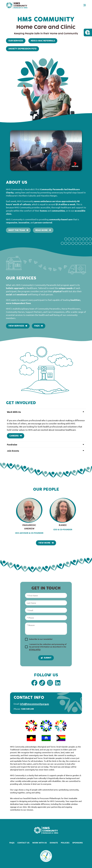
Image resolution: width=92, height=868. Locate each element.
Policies (65, 843)
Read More (43, 230)
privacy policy (35, 649)
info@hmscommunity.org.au (34, 704)
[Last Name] (46, 603)
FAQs (39, 326)
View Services (18, 326)
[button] (46, 412)
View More (46, 543)
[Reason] (46, 629)
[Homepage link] (46, 830)
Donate (54, 843)
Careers (16, 436)
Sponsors (78, 843)
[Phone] (46, 618)
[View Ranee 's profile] (63, 515)
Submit (46, 658)
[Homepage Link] (17, 5)
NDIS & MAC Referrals (43, 41)
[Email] (46, 610)
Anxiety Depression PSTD (22, 49)
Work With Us (40, 843)
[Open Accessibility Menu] (88, 33)
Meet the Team (18, 230)
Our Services (16, 41)
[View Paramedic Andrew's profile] (29, 516)
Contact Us (23, 843)
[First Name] (46, 595)
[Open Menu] (85, 5)
